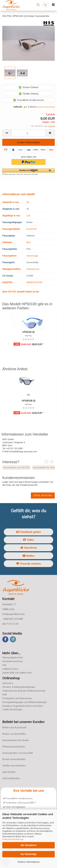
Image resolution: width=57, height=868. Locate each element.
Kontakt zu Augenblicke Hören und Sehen (23, 706)
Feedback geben (29, 532)
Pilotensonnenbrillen (14, 747)
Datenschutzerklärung (13, 839)
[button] (28, 172)
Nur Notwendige (28, 854)
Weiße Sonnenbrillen (14, 765)
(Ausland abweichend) (46, 107)
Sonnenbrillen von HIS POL (16, 468)
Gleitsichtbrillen (11, 778)
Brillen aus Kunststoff (14, 727)
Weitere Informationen (29, 862)
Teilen (29, 540)
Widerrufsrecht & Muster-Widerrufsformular (24, 691)
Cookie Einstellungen (12, 709)
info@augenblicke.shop (13, 614)
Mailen (29, 556)
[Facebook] (5, 639)
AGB (5, 695)
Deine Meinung (43, 496)
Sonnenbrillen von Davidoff (17, 753)
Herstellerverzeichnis (12, 661)
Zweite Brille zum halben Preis (17, 673)
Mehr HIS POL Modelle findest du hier (21, 292)
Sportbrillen (9, 772)
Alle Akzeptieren (28, 845)
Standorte (28, 548)
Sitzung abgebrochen (13, 658)
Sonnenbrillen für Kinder (45, 468)
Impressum (8, 683)
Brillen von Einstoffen (14, 734)
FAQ (4, 665)
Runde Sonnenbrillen (14, 759)
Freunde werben (29, 564)
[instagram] (13, 639)
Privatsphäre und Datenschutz (17, 698)
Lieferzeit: (18, 107)
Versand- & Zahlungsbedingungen (19, 687)
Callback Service (10, 669)
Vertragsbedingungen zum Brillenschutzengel (24, 702)
